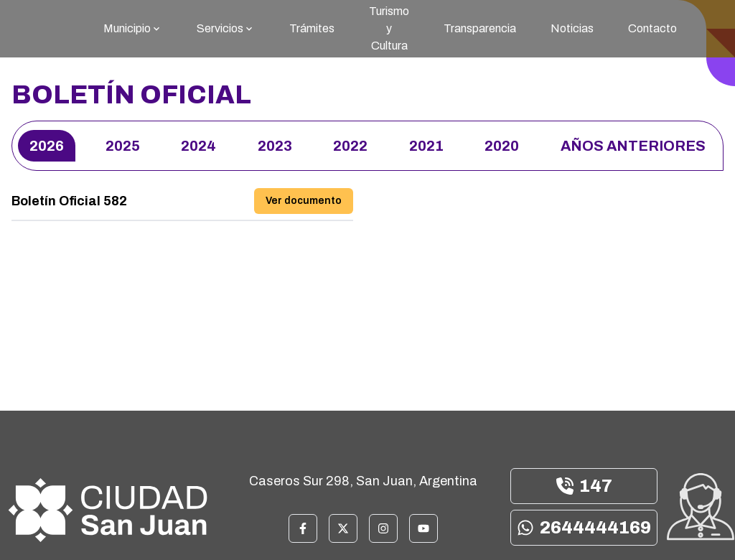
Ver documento (304, 201)
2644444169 (584, 528)
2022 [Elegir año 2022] (350, 146)
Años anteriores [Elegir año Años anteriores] (633, 146)
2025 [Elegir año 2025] (123, 146)
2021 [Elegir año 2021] (426, 146)
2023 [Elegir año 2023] (275, 146)
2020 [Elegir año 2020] (502, 146)
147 (584, 486)
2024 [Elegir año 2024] (198, 146)
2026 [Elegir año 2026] (47, 146)
